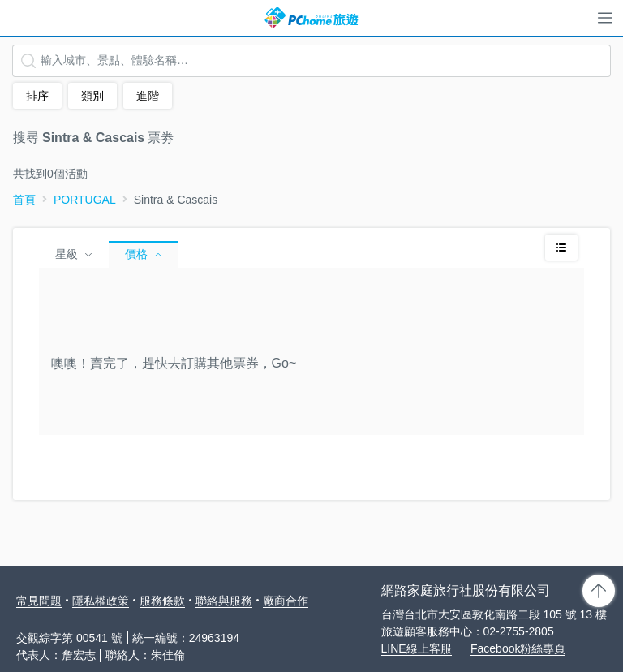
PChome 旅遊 (311, 18)
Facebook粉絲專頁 (518, 648)
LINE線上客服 (417, 648)
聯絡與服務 (224, 601)
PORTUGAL (85, 200)
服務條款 (162, 601)
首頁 (24, 200)
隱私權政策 (101, 601)
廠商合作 (286, 601)
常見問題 (39, 601)
